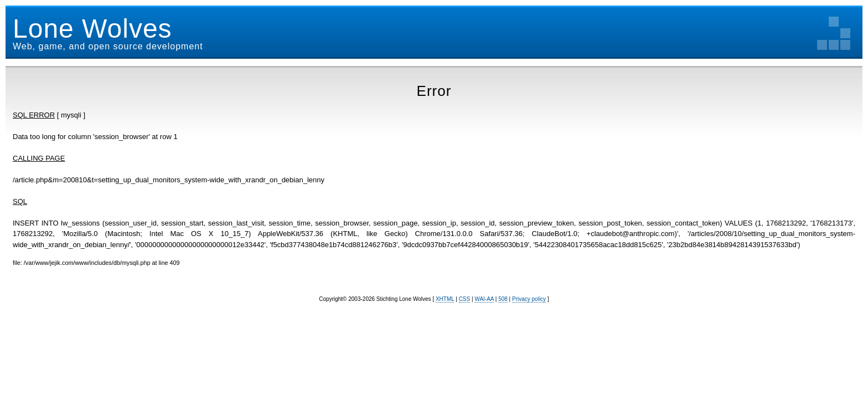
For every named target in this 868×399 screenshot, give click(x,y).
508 (503, 299)
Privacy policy (529, 299)
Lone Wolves (92, 29)
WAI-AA (484, 299)
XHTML (445, 299)
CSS (465, 299)
